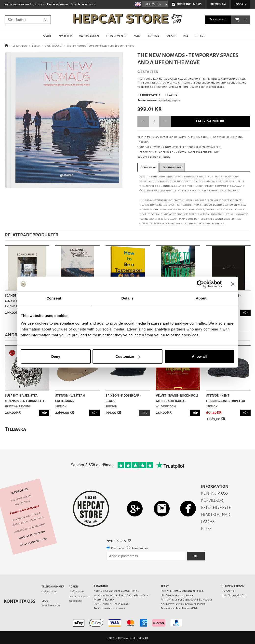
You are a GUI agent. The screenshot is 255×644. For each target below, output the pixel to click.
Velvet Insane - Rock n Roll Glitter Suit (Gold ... (177, 398)
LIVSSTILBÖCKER (53, 46)
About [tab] (201, 298)
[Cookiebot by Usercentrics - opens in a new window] (200, 284)
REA (186, 36)
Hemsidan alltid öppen (31, 535)
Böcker (36, 46)
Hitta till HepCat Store (33, 542)
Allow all (199, 356)
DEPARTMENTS (116, 36)
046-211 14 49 (49, 591)
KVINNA (154, 36)
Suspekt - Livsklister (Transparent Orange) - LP (26, 398)
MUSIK (171, 36)
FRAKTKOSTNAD (216, 515)
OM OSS (208, 522)
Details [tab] (128, 298)
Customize (128, 356)
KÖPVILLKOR (212, 500)
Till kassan (216, 20)
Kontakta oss (20, 601)
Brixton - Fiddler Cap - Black (123, 398)
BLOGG (200, 36)
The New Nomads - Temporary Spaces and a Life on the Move (100, 46)
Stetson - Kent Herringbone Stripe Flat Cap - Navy (226, 399)
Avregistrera (140, 548)
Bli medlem (218, 4)
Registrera (118, 548)
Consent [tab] (54, 298)
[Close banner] (233, 284)
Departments (20, 46)
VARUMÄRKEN (89, 36)
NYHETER (65, 36)
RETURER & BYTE (216, 508)
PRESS (206, 529)
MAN (137, 36)
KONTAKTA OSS (214, 493)
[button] (237, 20)
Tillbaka (16, 429)
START (47, 36)
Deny (56, 356)
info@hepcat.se (51, 606)
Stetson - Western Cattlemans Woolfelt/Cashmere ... (73, 399)
